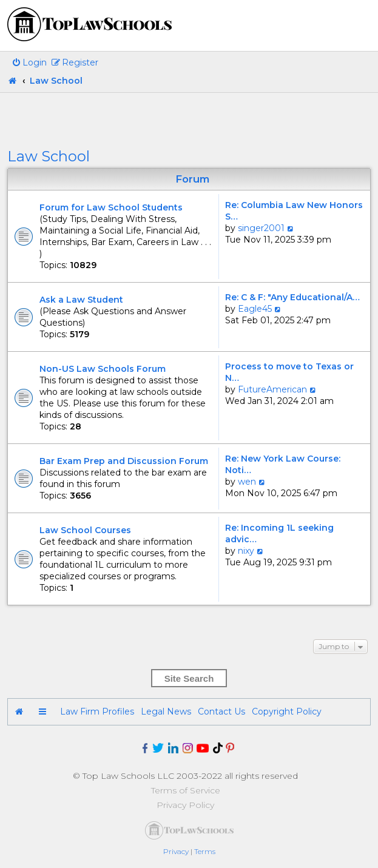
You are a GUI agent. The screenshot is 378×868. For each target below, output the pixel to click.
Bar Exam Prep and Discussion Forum (124, 461)
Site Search (189, 678)
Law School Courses (85, 530)
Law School (49, 156)
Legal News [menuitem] (166, 712)
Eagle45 (255, 309)
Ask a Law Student (81, 300)
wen (247, 482)
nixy (246, 551)
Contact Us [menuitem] (221, 712)
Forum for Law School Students (111, 207)
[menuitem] (29, 62)
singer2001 (261, 228)
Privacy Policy (185, 805)
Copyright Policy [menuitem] (287, 712)
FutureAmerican (272, 389)
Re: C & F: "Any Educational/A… (292, 297)
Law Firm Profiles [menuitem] (97, 712)
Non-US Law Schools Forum (103, 369)
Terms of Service (186, 790)
